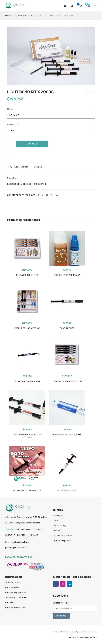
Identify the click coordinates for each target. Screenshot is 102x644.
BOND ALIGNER (67, 328)
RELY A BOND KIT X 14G (27, 275)
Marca (10, 109)
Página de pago (60, 526)
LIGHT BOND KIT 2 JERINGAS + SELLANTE (27, 436)
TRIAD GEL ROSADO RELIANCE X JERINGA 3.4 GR (93, 92)
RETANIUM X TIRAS (88, 92)
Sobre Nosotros (12, 582)
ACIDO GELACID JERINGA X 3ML (67, 435)
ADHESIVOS (21, 16)
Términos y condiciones (16, 597)
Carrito (56, 521)
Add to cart (32, 144)
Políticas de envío (13, 587)
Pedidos (57, 531)
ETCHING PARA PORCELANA (67, 275)
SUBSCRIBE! (61, 616)
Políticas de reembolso (16, 607)
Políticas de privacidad (15, 592)
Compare (38, 167)
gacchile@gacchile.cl (20, 542)
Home (8, 16)
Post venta (10, 602)
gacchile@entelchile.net (16, 548)
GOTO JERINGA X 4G (67, 491)
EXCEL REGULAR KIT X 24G (27, 328)
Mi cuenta (57, 516)
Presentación (13, 124)
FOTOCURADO (38, 16)
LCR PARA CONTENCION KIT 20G (67, 381)
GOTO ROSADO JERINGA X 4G (27, 491)
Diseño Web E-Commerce (63, 632)
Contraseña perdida (62, 541)
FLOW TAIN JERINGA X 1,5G (27, 381)
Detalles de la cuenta (63, 535)
